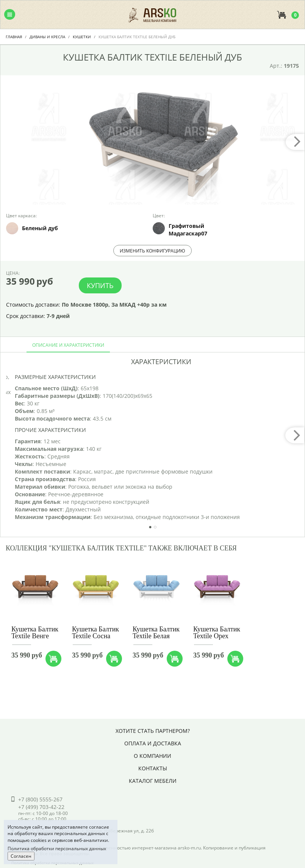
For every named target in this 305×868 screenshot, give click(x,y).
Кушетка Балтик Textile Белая (156, 633)
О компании (152, 756)
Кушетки (82, 37)
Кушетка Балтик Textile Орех (217, 633)
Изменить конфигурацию (152, 251)
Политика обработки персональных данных (57, 849)
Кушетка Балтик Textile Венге (35, 633)
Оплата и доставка (153, 743)
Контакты (153, 768)
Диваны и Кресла (47, 37)
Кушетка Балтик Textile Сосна (95, 633)
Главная (14, 37)
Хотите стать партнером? (153, 731)
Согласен (21, 856)
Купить (100, 285)
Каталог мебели (153, 781)
